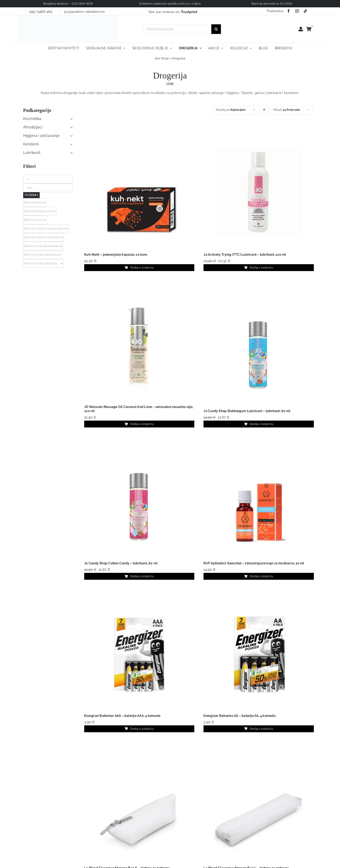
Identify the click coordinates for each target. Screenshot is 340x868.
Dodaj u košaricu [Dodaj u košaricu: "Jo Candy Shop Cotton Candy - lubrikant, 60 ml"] (139, 576)
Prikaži (287, 110)
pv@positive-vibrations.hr (85, 12)
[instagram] (297, 11)
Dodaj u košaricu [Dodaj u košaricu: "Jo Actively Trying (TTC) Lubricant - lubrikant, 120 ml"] (259, 268)
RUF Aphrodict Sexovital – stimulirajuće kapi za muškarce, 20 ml (254, 563)
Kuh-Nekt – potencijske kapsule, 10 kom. (116, 255)
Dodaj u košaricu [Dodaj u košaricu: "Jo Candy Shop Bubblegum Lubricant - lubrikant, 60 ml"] (259, 424)
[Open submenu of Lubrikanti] (70, 153)
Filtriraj (31, 195)
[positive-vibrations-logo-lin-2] (68, 17)
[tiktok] (305, 11)
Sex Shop (162, 58)
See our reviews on (173, 12)
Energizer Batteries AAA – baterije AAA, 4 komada (122, 716)
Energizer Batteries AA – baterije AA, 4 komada (239, 716)
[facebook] (289, 11)
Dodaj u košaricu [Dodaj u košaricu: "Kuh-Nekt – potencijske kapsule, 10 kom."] (139, 268)
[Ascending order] (264, 110)
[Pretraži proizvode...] (177, 29)
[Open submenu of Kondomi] (70, 144)
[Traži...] (216, 29)
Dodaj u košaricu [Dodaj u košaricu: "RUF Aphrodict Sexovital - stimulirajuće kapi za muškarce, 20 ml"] (259, 576)
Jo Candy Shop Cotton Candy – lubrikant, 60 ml (121, 563)
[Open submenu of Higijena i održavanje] (70, 136)
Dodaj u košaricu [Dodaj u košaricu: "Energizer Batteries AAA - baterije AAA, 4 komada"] (139, 729)
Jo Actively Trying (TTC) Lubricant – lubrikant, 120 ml (245, 255)
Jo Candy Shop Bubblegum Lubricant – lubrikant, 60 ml (247, 411)
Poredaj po (231, 110)
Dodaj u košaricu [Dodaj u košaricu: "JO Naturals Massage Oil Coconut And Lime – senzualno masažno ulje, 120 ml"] (139, 424)
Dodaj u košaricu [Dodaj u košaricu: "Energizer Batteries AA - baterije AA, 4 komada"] (259, 729)
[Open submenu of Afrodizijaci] (70, 127)
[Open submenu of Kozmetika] (70, 119)
